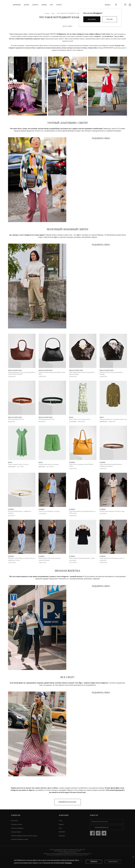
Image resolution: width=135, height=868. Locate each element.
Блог (52, 5)
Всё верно (92, 19)
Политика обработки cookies (20, 839)
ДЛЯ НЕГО (35, 5)
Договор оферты (16, 832)
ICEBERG (72, 462)
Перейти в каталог (67, 802)
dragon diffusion (15, 370)
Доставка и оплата (17, 824)
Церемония (17, 5)
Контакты (62, 836)
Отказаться (113, 862)
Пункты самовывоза (17, 828)
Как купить (15, 821)
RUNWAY (59, 5)
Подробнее (68, 863)
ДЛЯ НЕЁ (26, 5)
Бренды (44, 5)
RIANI (71, 417)
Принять (94, 862)
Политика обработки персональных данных (24, 836)
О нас (61, 821)
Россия (110, 19)
